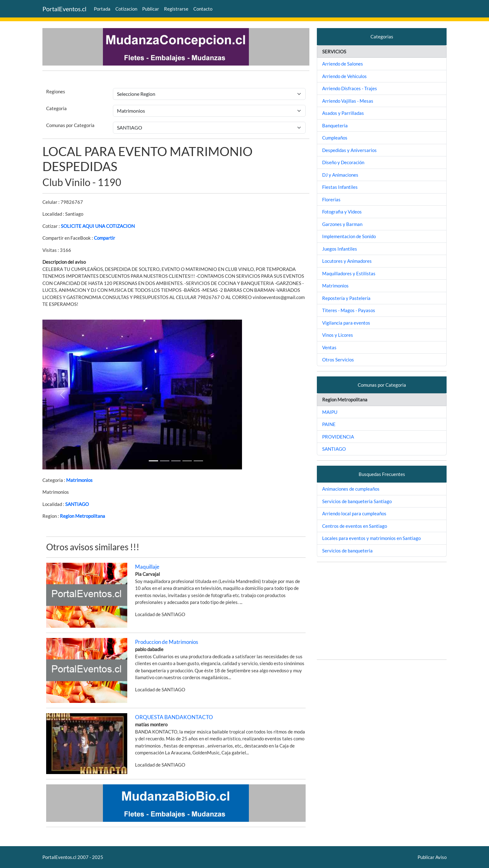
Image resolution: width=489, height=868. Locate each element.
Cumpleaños (335, 138)
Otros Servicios (338, 360)
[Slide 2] (176, 461)
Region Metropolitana (82, 516)
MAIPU (330, 412)
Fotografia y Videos (342, 212)
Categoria (56, 108)
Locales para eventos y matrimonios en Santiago (371, 538)
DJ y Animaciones (340, 175)
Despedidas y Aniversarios (349, 150)
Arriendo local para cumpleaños (354, 513)
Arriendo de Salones (343, 64)
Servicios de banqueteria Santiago (357, 501)
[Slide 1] (153, 461)
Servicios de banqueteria (347, 551)
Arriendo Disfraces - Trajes (350, 88)
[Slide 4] (198, 461)
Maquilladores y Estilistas (349, 273)
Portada (102, 9)
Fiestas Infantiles (340, 187)
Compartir (104, 238)
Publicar (151, 9)
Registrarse (176, 9)
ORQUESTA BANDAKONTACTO (174, 717)
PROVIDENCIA (338, 437)
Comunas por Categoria (70, 125)
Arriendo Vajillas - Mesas (348, 101)
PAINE (329, 424)
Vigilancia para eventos (346, 323)
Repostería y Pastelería (346, 298)
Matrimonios (79, 480)
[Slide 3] (187, 461)
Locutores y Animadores (347, 261)
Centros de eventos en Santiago (355, 526)
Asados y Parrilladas (343, 113)
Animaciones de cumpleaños (351, 489)
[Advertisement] (382, 611)
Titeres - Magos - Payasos (349, 310)
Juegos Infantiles (340, 249)
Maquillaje (147, 567)
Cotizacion (126, 9)
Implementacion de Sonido (349, 236)
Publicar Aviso (432, 857)
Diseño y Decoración (343, 162)
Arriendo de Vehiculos (344, 76)
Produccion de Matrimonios (167, 642)
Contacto (203, 9)
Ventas (329, 347)
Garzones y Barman (342, 224)
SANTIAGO (77, 504)
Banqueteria (335, 125)
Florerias (331, 199)
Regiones (56, 91)
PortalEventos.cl (64, 9)
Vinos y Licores (338, 335)
